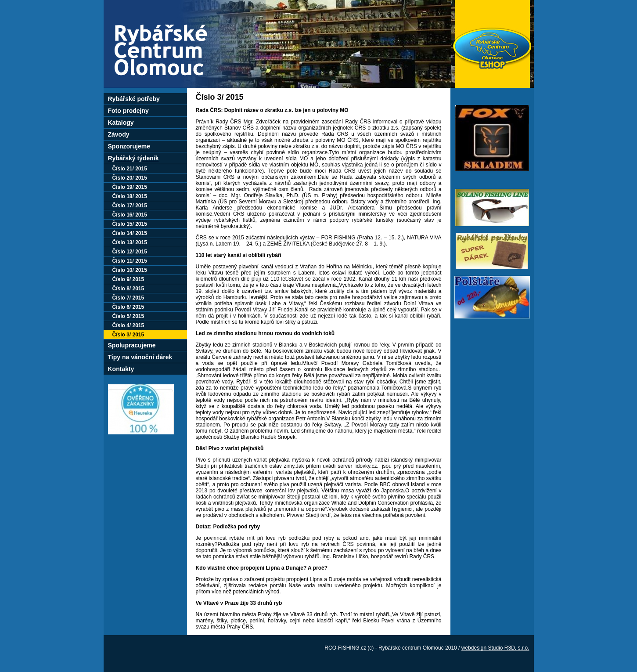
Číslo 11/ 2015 (130, 261)
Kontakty (121, 369)
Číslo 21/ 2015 (130, 169)
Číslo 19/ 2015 (130, 187)
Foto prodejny (128, 111)
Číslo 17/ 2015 (130, 206)
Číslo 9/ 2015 (128, 279)
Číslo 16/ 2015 (130, 215)
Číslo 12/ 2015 (130, 252)
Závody (119, 134)
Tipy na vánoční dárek (140, 357)
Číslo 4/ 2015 (128, 325)
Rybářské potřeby (134, 99)
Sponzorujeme (129, 146)
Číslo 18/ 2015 (130, 196)
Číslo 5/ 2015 (128, 316)
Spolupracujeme (132, 345)
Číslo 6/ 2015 (128, 307)
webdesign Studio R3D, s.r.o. (495, 648)
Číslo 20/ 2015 (130, 178)
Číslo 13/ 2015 (130, 242)
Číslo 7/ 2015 (128, 298)
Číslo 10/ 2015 (130, 270)
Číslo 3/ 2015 (128, 335)
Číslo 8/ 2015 (128, 289)
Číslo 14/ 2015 (130, 233)
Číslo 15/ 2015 (130, 224)
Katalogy (121, 123)
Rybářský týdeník (133, 158)
